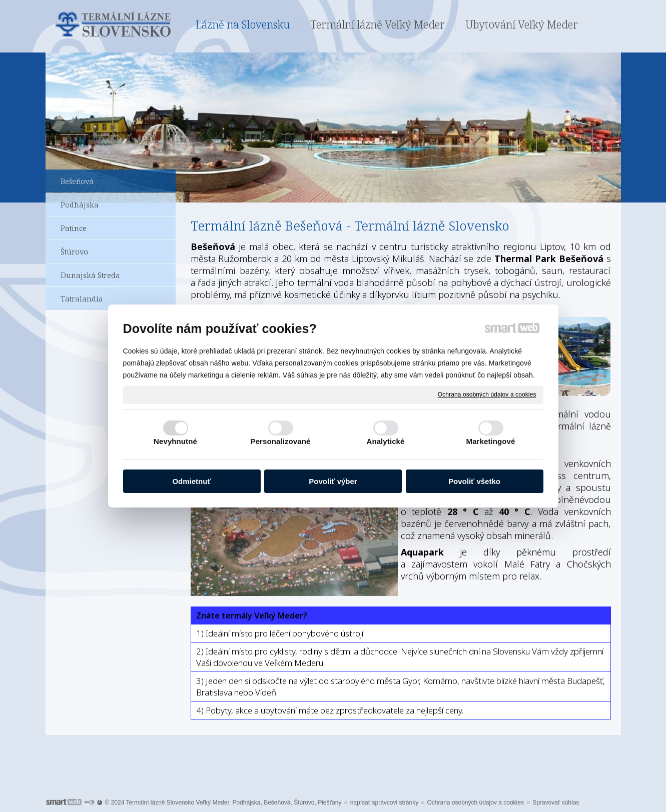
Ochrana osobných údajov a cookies (487, 394)
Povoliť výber (333, 481)
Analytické (385, 441)
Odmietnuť (191, 481)
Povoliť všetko (474, 481)
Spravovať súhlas (556, 802)
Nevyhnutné (175, 441)
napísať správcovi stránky (385, 802)
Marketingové (491, 441)
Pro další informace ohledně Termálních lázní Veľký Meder (333, 757)
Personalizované (281, 441)
